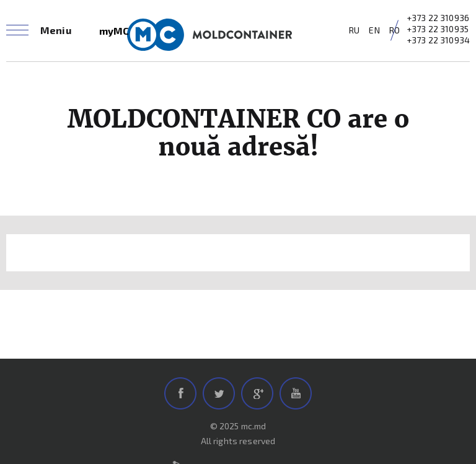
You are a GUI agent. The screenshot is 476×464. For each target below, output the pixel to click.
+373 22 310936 (438, 18)
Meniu (56, 30)
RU (354, 30)
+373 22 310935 (438, 29)
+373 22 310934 (438, 40)
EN (374, 30)
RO (394, 30)
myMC (114, 31)
